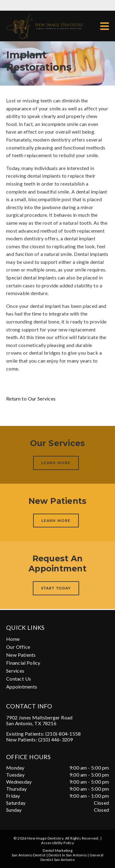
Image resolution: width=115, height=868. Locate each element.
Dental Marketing (57, 850)
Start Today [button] (56, 588)
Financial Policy (23, 663)
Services (15, 671)
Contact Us (19, 679)
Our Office (18, 647)
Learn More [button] (56, 463)
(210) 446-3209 (56, 739)
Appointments (22, 687)
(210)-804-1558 (63, 734)
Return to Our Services (31, 399)
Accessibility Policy (57, 843)
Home (13, 639)
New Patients (21, 655)
